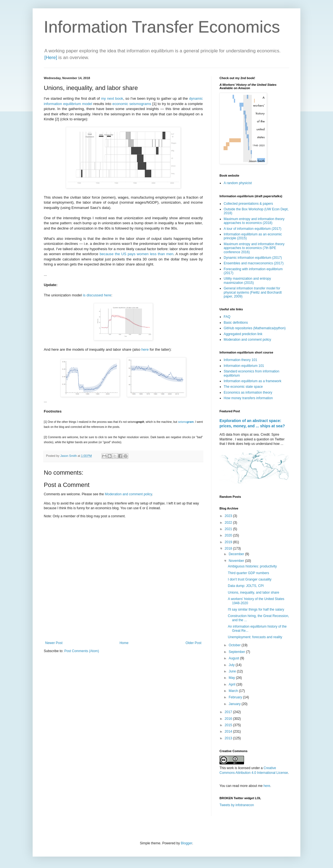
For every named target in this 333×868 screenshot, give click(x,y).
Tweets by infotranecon (237, 805)
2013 (229, 738)
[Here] (51, 58)
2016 (229, 719)
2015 (229, 725)
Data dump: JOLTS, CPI (246, 586)
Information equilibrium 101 (244, 366)
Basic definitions (236, 323)
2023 (229, 516)
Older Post (193, 643)
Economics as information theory (248, 392)
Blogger (186, 843)
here (145, 349)
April (232, 684)
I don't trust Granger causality (250, 579)
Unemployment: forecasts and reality (255, 637)
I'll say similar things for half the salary (256, 609)
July (232, 665)
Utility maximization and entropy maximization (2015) (247, 281)
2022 (229, 523)
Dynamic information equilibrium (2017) (253, 258)
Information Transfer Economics (162, 27)
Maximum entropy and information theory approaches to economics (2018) (254, 221)
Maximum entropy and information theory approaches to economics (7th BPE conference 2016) (254, 248)
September (237, 652)
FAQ (227, 317)
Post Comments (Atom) (82, 651)
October (235, 645)
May (232, 678)
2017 (229, 712)
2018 (229, 548)
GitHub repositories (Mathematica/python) (255, 328)
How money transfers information (248, 398)
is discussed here (97, 295)
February (236, 697)
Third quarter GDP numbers (248, 573)
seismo (186, 422)
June (233, 671)
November (237, 561)
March (234, 691)
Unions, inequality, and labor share (254, 593)
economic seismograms (132, 104)
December (237, 554)
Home (124, 643)
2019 (229, 542)
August (234, 658)
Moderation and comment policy (128, 494)
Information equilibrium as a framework (253, 381)
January (235, 704)
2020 (229, 535)
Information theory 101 (240, 360)
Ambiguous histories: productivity (252, 566)
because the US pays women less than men (137, 254)
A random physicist (238, 183)
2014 (229, 732)
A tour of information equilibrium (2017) (253, 229)
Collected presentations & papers (248, 204)
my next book (112, 98)
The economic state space (243, 387)
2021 (229, 529)
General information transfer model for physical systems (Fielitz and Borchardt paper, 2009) (253, 292)
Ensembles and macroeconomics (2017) (254, 263)
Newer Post (54, 643)
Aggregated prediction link (243, 334)
